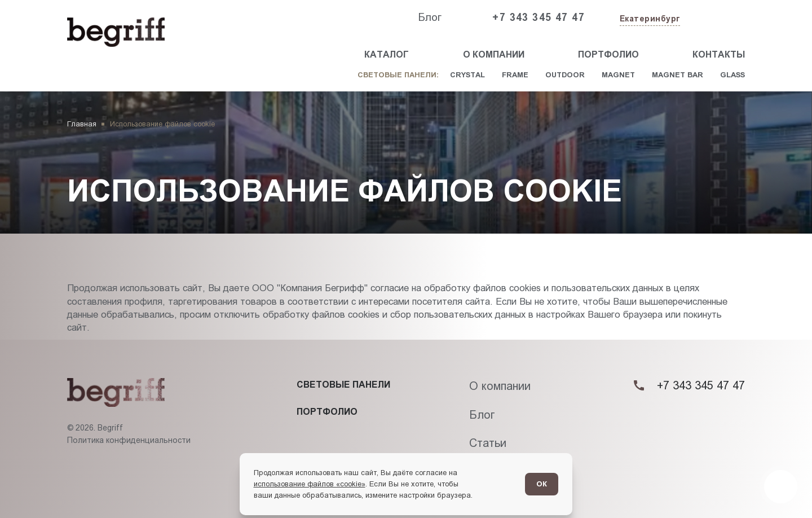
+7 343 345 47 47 (539, 17)
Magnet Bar (678, 75)
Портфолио (608, 54)
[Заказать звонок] (719, 18)
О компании (494, 54)
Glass (732, 75)
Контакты (719, 54)
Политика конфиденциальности (129, 440)
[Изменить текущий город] (649, 19)
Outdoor (565, 75)
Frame (515, 75)
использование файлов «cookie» (310, 484)
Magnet (618, 75)
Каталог (387, 54)
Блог (430, 17)
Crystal (467, 75)
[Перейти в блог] (781, 487)
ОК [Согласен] (542, 484)
